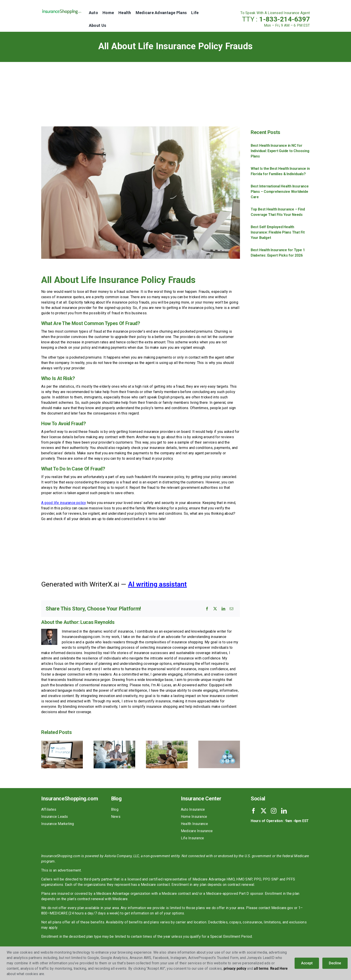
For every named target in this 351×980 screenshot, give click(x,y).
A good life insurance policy (64, 503)
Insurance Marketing (58, 824)
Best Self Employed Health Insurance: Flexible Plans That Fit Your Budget (278, 232)
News (116, 817)
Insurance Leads (55, 817)
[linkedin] (284, 811)
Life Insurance (192, 838)
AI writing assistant (157, 584)
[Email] (231, 609)
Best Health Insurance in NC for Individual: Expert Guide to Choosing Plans (280, 151)
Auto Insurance (193, 809)
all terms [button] (261, 968)
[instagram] (274, 811)
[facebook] (254, 811)
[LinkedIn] (223, 609)
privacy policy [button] (235, 968)
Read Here (279, 968)
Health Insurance (194, 824)
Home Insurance (194, 817)
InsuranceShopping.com (70, 799)
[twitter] (264, 811)
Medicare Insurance (197, 831)
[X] (215, 609)
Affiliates (49, 809)
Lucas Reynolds (97, 622)
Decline (335, 963)
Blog (115, 809)
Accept (307, 963)
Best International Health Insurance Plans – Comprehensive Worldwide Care (280, 192)
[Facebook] (207, 609)
